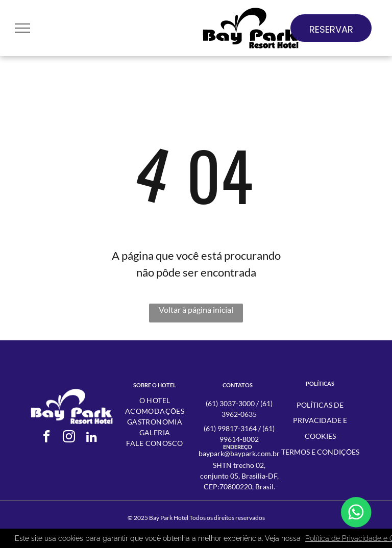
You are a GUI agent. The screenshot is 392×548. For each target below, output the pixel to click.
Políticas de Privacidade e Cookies (320, 421)
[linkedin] (91, 438)
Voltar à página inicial (196, 309)
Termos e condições (320, 452)
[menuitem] (155, 400)
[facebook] (46, 438)
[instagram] (69, 438)
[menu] (22, 28)
